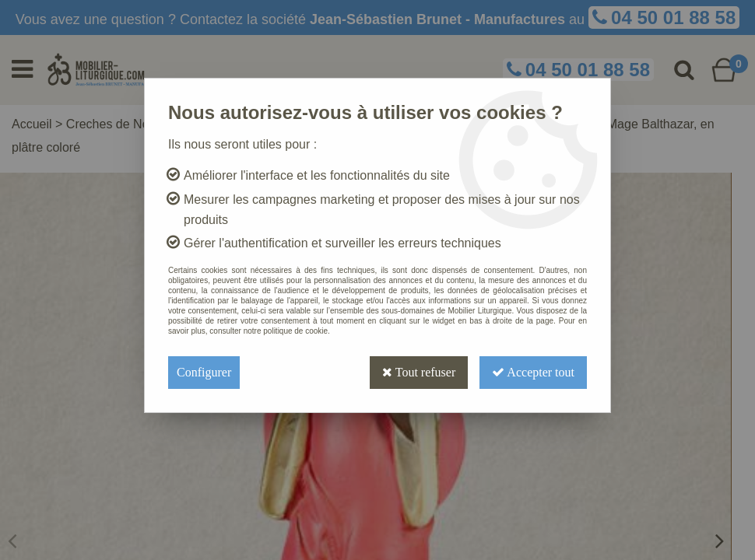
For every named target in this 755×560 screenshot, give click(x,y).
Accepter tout (533, 372)
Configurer (204, 372)
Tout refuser (419, 372)
